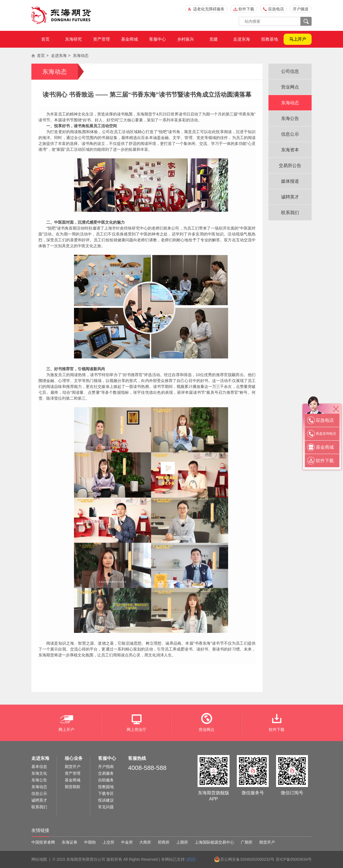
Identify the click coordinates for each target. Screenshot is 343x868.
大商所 (145, 842)
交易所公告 (290, 166)
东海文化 (39, 773)
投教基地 (270, 39)
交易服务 (106, 773)
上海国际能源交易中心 (214, 842)
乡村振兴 (186, 39)
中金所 (127, 842)
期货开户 (73, 767)
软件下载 (246, 9)
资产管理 (101, 39)
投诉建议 (106, 800)
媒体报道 (290, 181)
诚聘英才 (290, 197)
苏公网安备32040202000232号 (247, 859)
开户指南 (106, 767)
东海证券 (69, 842)
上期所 (182, 842)
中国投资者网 (43, 842)
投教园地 (106, 787)
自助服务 (106, 780)
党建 (214, 39)
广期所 (247, 842)
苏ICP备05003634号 (294, 859)
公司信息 (290, 71)
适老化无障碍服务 (209, 9)
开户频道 (301, 9)
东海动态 (81, 55)
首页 (45, 39)
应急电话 (276, 9)
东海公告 (290, 118)
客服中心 (157, 39)
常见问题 (106, 807)
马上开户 (298, 39)
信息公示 (290, 134)
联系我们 (290, 213)
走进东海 (242, 39)
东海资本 (290, 150)
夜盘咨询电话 (326, 434)
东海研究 (73, 39)
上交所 (108, 842)
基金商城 (129, 39)
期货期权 (73, 787)
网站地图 (39, 859)
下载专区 (106, 793)
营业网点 (290, 87)
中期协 (90, 842)
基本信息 (39, 767)
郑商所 (164, 842)
